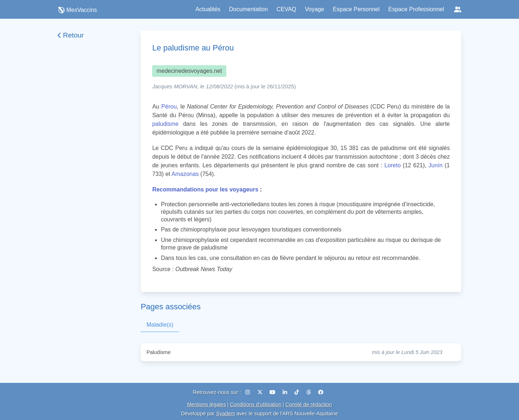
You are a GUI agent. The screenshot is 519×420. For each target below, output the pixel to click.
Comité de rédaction (309, 404)
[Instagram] (249, 392)
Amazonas (185, 174)
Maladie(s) (160, 325)
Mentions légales (207, 404)
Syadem (226, 414)
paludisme (165, 124)
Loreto (392, 165)
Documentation (249, 9)
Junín (436, 165)
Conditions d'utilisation (256, 404)
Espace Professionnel (416, 9)
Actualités (208, 9)
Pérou (169, 107)
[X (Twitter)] (261, 392)
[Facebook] (321, 392)
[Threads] (309, 392)
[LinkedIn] (286, 392)
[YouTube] (273, 392)
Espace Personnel (356, 9)
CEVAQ (286, 9)
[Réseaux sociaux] (458, 9)
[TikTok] (298, 392)
